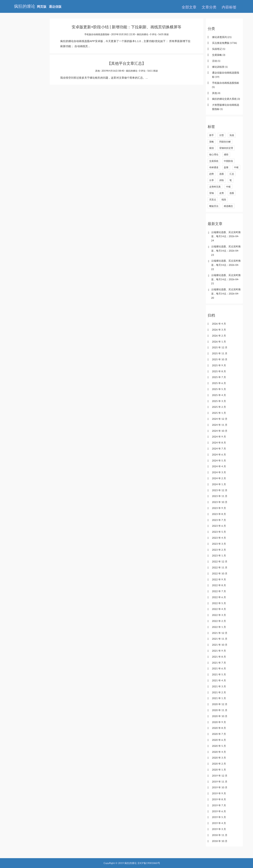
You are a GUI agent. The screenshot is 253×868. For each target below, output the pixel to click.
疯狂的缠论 (143, 34)
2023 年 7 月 (219, 520)
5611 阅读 (153, 71)
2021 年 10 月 (220, 645)
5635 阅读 (164, 34)
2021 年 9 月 (219, 651)
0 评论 (153, 34)
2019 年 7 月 (219, 805)
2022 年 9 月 (219, 579)
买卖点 (213, 199)
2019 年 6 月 (219, 811)
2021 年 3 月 (219, 686)
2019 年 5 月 (219, 817)
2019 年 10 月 (220, 787)
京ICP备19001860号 (149, 863)
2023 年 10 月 (220, 502)
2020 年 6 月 (219, 740)
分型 (222, 135)
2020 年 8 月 (219, 728)
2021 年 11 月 (220, 639)
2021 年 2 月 (219, 692)
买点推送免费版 (225, 43)
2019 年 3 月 (219, 829)
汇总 (232, 174)
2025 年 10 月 (220, 359)
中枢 (236, 167)
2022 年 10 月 (220, 573)
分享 (212, 180)
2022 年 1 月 (219, 627)
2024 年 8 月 (219, 443)
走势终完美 (215, 187)
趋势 (212, 174)
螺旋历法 (214, 206)
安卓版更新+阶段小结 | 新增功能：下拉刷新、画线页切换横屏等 (126, 27)
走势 (222, 193)
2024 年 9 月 (219, 437)
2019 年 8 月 (219, 799)
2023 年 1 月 (219, 555)
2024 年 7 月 (219, 449)
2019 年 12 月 (220, 776)
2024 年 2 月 (219, 478)
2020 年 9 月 (219, 722)
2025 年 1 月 (219, 413)
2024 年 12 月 (220, 419)
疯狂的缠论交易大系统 (226, 99)
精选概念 (228, 206)
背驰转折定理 (226, 148)
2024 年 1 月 (219, 484)
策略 (212, 142)
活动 (216, 61)
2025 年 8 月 (219, 371)
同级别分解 (225, 142)
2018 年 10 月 (220, 841)
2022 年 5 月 (219, 603)
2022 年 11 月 (220, 567)
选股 (222, 174)
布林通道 (214, 167)
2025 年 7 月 (219, 377)
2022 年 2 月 (219, 621)
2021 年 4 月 (219, 680)
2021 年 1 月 (219, 698)
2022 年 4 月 (219, 609)
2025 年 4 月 (219, 395)
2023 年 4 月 (219, 538)
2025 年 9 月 (219, 365)
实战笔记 (219, 49)
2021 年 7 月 (219, 663)
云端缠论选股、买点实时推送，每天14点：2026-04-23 (226, 251)
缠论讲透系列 (222, 37)
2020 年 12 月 (220, 704)
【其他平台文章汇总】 (126, 63)
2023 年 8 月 (219, 514)
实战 (232, 135)
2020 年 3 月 (219, 758)
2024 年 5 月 (219, 460)
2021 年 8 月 (219, 657)
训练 (222, 180)
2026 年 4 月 (219, 324)
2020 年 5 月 (219, 746)
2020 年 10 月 (220, 716)
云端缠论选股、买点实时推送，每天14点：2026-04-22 (226, 265)
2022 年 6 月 (219, 597)
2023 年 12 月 (220, 490)
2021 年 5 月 (219, 674)
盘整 (226, 167)
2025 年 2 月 (219, 407)
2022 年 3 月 (219, 615)
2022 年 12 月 (220, 561)
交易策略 (219, 55)
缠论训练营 (220, 67)
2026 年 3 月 (219, 330)
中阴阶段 (228, 161)
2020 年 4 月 (219, 752)
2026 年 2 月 (219, 336)
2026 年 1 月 (219, 342)
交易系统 (214, 161)
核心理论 (214, 154)
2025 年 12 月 (220, 347)
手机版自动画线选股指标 (97, 34)
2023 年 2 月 (219, 550)
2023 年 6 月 (219, 526)
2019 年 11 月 (220, 782)
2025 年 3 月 (219, 401)
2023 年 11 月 (220, 496)
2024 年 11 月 (220, 425)
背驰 (212, 193)
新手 (212, 135)
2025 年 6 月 (219, 383)
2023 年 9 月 (219, 508)
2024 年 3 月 (219, 472)
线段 (224, 199)
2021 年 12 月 (220, 633)
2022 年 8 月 (219, 585)
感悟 (226, 154)
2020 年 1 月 (219, 770)
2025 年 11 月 (220, 353)
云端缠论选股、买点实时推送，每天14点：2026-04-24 (226, 236)
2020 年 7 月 (219, 734)
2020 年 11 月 (220, 710)
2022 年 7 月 (219, 591)
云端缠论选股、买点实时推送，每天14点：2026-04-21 (226, 279)
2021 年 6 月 (219, 668)
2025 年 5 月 (219, 389)
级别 (212, 148)
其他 (98, 71)
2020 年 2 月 (219, 764)
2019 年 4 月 (219, 823)
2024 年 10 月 (220, 431)
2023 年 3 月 (219, 544)
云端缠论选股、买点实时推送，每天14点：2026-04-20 (226, 294)
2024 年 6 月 (219, 454)
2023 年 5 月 (219, 532)
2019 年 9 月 (219, 793)
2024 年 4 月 (219, 466)
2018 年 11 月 (220, 835)
